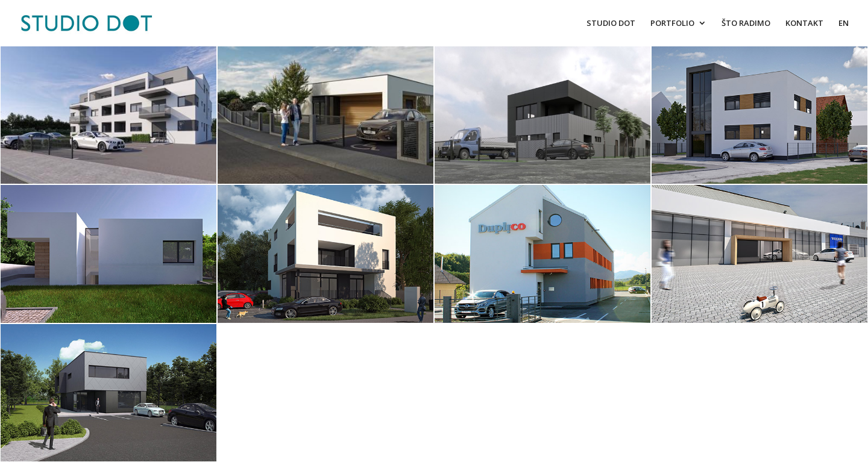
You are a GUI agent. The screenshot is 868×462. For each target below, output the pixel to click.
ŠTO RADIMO (746, 23)
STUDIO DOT (611, 23)
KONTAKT (804, 23)
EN (844, 23)
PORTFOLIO (672, 23)
